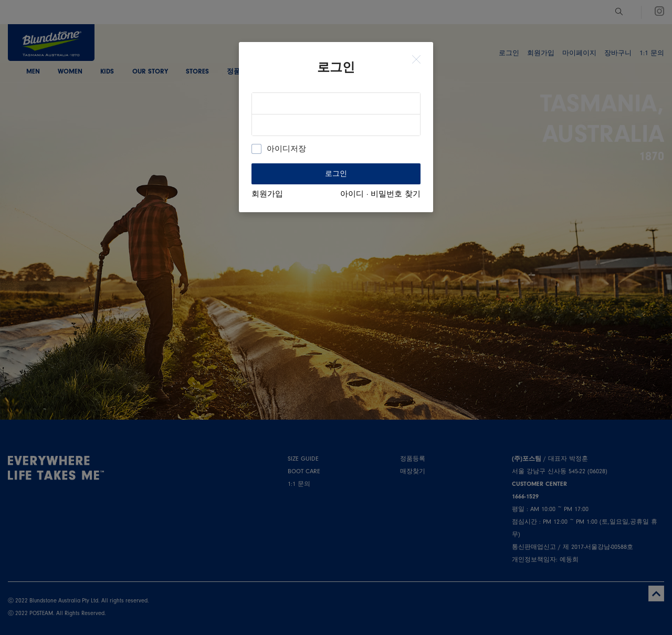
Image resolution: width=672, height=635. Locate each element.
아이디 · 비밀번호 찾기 (380, 194)
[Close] (416, 60)
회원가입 (267, 194)
